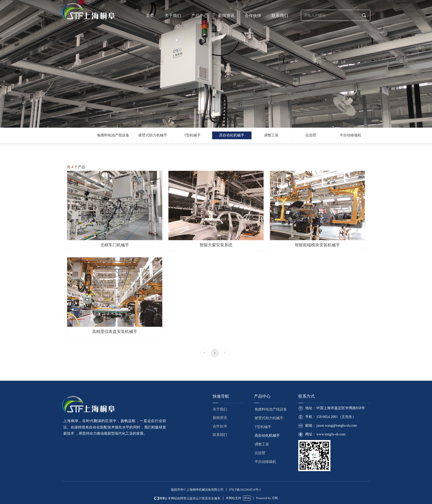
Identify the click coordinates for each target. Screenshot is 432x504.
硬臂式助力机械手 (153, 135)
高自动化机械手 (232, 135)
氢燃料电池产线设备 (113, 135)
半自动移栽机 (350, 135)
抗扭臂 (311, 135)
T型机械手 (192, 135)
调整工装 (271, 135)
